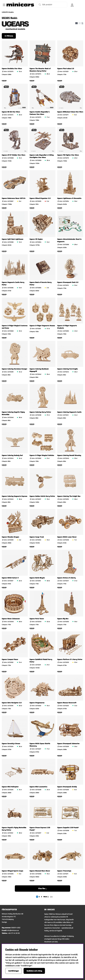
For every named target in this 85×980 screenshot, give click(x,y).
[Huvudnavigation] (4, 5)
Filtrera (9, 36)
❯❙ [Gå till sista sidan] (51, 897)
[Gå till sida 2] (39, 897)
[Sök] (52, 5)
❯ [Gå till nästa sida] (46, 897)
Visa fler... (43, 888)
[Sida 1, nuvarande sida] (37, 897)
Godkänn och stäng (34, 971)
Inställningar (14, 971)
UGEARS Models (8, 12)
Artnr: (8, 71)
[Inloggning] (72, 5)
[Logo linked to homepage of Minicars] (20, 5)
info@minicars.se (13, 930)
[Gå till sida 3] (42, 897)
